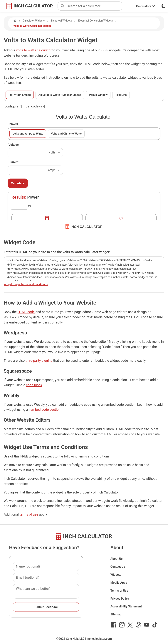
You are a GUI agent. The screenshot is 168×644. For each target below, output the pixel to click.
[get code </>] (35, 106)
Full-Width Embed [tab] (20, 95)
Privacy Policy (120, 599)
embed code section (46, 410)
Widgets (116, 575)
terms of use (29, 514)
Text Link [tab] (121, 95)
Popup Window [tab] (98, 95)
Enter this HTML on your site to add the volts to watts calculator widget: (57, 252)
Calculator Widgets (34, 21)
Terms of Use (119, 591)
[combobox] (95, 6)
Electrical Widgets (62, 21)
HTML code (26, 312)
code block (34, 385)
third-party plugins (39, 361)
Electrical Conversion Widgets (95, 21)
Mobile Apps (119, 583)
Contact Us (118, 567)
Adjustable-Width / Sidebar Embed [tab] (60, 95)
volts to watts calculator (34, 50)
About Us (117, 559)
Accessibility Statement (126, 606)
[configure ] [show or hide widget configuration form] (13, 106)
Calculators (146, 6)
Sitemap (116, 614)
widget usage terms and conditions (26, 284)
